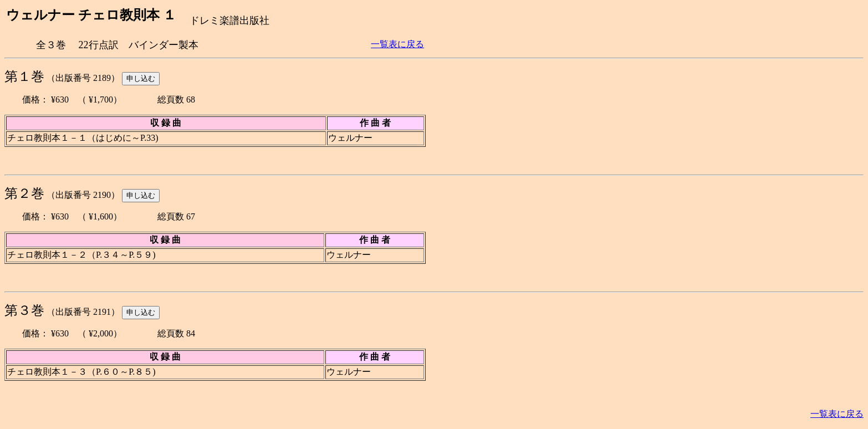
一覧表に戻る (397, 44)
